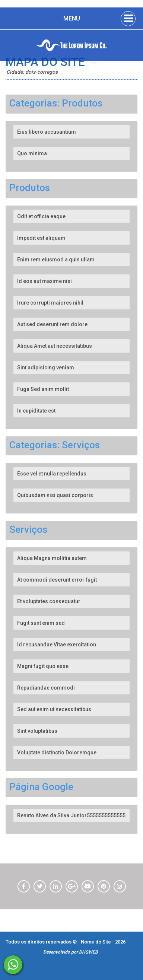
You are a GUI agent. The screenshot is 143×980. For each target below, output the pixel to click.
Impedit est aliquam (41, 238)
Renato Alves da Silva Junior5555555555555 (71, 815)
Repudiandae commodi (46, 688)
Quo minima (32, 153)
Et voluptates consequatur (49, 601)
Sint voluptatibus (37, 731)
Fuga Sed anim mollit (43, 389)
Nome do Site (96, 942)
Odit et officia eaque (41, 216)
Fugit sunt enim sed (41, 623)
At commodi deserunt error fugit (57, 580)
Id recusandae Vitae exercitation (57, 645)
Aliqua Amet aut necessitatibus (55, 346)
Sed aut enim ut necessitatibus (54, 709)
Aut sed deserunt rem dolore (52, 324)
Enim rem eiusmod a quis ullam (56, 260)
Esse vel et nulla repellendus (52, 474)
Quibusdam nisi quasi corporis (55, 495)
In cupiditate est (36, 411)
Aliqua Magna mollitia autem (52, 558)
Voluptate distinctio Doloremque (57, 752)
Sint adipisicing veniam (46, 367)
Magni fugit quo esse (43, 666)
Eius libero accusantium (47, 132)
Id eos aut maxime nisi (45, 281)
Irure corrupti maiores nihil (50, 303)
